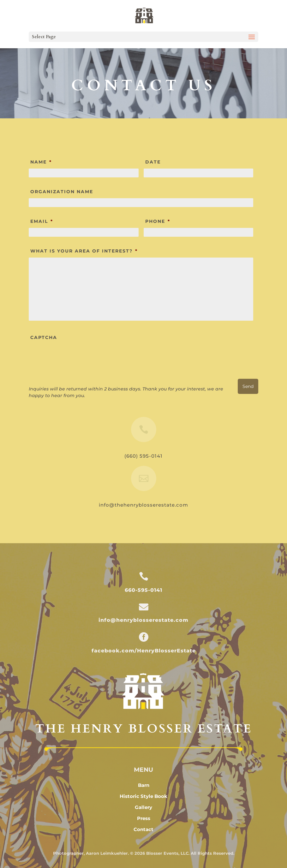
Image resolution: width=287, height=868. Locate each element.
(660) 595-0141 (143, 456)
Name (41, 162)
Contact (143, 829)
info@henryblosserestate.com (143, 620)
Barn (144, 785)
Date (153, 162)
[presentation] (77, 356)
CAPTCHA (44, 337)
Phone (158, 221)
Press (144, 818)
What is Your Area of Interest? (84, 251)
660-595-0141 (143, 590)
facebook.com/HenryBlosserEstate (144, 651)
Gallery (143, 807)
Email (42, 221)
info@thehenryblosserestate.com (143, 505)
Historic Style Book (143, 796)
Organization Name (62, 192)
